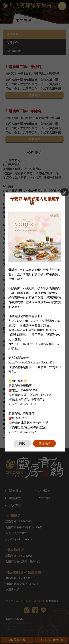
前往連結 (44, 443)
